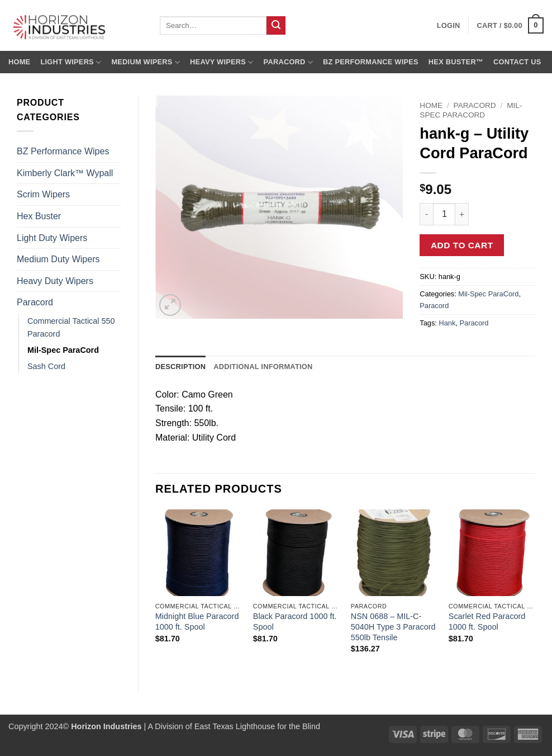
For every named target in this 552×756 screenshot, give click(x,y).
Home (19, 62)
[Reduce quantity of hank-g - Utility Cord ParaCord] (426, 214)
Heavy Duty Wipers (55, 281)
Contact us (517, 62)
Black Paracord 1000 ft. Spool (295, 622)
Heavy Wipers (222, 62)
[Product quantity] (444, 214)
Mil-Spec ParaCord (63, 350)
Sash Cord (46, 366)
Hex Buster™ (456, 62)
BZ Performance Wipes (371, 62)
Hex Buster (39, 216)
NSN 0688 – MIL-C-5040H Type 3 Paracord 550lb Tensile (393, 627)
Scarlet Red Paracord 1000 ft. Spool (487, 622)
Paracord (289, 62)
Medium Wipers (146, 62)
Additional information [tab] (263, 367)
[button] (510, 26)
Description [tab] (180, 367)
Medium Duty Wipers (58, 259)
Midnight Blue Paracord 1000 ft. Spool (197, 622)
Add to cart (462, 245)
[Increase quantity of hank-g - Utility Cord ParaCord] (462, 214)
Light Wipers (71, 62)
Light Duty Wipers (52, 238)
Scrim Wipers (43, 194)
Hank (447, 323)
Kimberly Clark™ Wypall (65, 173)
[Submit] (276, 26)
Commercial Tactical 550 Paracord (71, 327)
